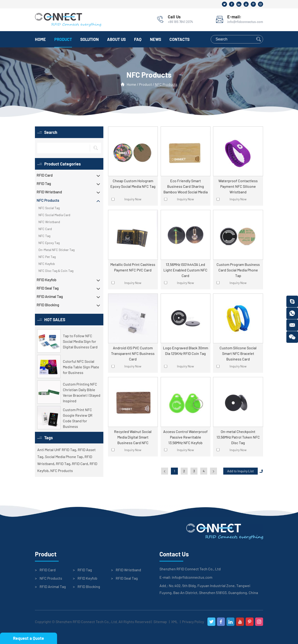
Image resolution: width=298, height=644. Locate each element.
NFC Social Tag (49, 208)
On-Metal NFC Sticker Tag (56, 250)
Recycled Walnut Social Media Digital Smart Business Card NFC (133, 437)
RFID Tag (63, 464)
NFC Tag (44, 236)
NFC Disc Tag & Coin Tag (56, 271)
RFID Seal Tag (127, 578)
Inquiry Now (133, 199)
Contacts (179, 39)
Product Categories (63, 164)
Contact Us (174, 554)
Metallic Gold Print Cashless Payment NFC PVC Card (133, 267)
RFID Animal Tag (53, 586)
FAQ (138, 39)
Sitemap (160, 622)
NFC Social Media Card (54, 215)
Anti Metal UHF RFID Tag (57, 450)
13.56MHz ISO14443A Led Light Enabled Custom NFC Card (185, 270)
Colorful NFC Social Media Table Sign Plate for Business (81, 367)
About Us (116, 39)
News (156, 39)
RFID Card (80, 464)
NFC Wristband (49, 222)
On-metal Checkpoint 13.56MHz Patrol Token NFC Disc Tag (238, 437)
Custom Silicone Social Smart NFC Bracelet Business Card (238, 353)
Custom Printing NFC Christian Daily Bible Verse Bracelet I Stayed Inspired (82, 392)
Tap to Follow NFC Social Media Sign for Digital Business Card (80, 341)
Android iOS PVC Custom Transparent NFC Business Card (133, 353)
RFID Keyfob (87, 578)
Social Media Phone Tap (64, 457)
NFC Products (166, 84)
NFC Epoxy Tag (49, 243)
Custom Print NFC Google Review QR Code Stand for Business (78, 418)
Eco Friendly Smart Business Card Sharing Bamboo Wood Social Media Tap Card (186, 187)
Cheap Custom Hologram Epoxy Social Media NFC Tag (133, 183)
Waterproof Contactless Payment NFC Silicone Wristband (238, 186)
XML (174, 622)
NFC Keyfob (47, 264)
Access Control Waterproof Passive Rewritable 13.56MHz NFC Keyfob (185, 437)
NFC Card (45, 229)
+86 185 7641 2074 (180, 22)
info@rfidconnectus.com (245, 22)
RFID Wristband (128, 570)
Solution (90, 39)
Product (63, 39)
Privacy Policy (193, 622)
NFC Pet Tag (47, 257)
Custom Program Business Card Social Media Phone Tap (238, 270)
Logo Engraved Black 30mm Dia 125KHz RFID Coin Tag (186, 351)
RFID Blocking (89, 586)
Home (40, 39)
